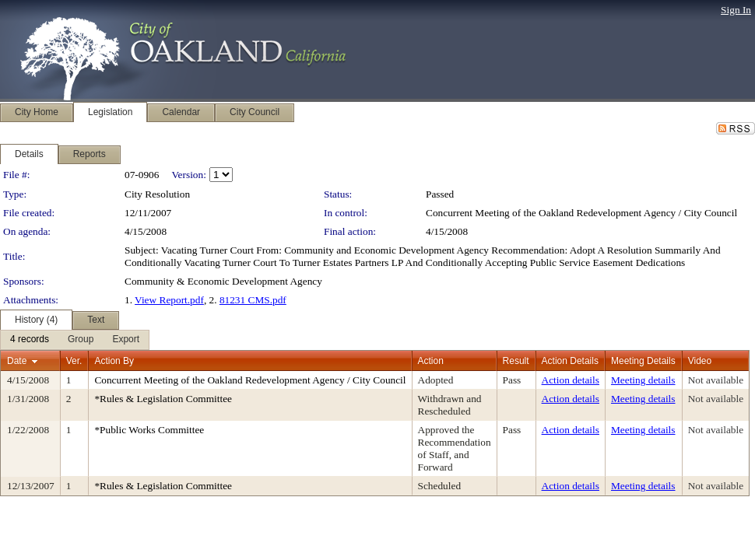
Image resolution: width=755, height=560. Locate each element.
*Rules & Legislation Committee (163, 399)
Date (17, 361)
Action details (571, 380)
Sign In (736, 10)
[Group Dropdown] (81, 340)
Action (431, 361)
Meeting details (643, 380)
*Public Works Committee (149, 430)
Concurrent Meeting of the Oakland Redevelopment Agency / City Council (581, 213)
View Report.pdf (169, 300)
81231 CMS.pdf (253, 300)
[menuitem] (30, 340)
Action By (114, 361)
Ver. (74, 361)
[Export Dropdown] (126, 340)
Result (516, 361)
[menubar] (75, 340)
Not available (716, 380)
